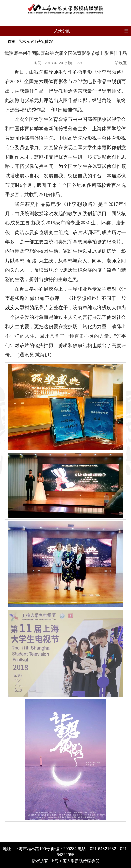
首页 (12, 42)
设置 (123, 63)
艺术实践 (26, 42)
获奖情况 (45, 42)
